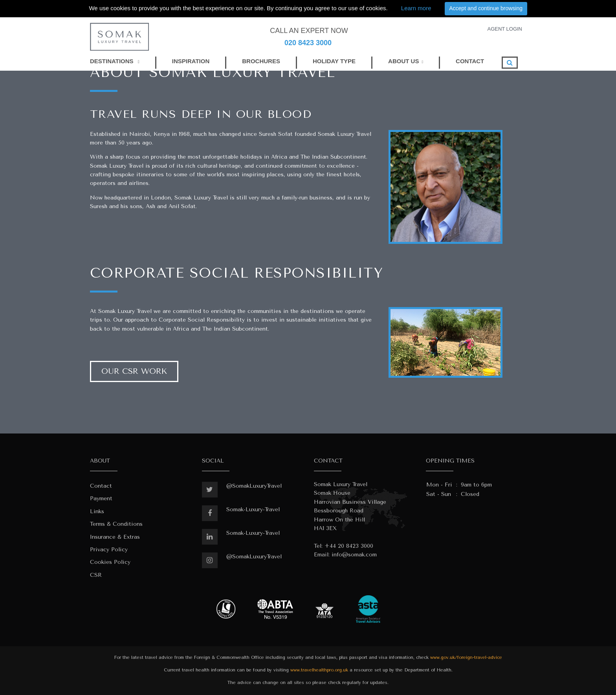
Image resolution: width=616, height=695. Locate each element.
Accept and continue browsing (486, 8)
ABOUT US (403, 61)
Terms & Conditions (116, 524)
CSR (96, 575)
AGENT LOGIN (505, 29)
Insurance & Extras (115, 537)
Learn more (416, 8)
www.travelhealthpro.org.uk (319, 670)
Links (97, 511)
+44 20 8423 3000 (349, 546)
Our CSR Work (134, 371)
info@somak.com (354, 555)
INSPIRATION (191, 61)
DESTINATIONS (115, 61)
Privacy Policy (109, 550)
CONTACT (470, 61)
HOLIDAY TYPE (334, 61)
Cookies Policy (110, 562)
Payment (101, 498)
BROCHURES (261, 61)
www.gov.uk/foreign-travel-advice (466, 658)
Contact (101, 486)
